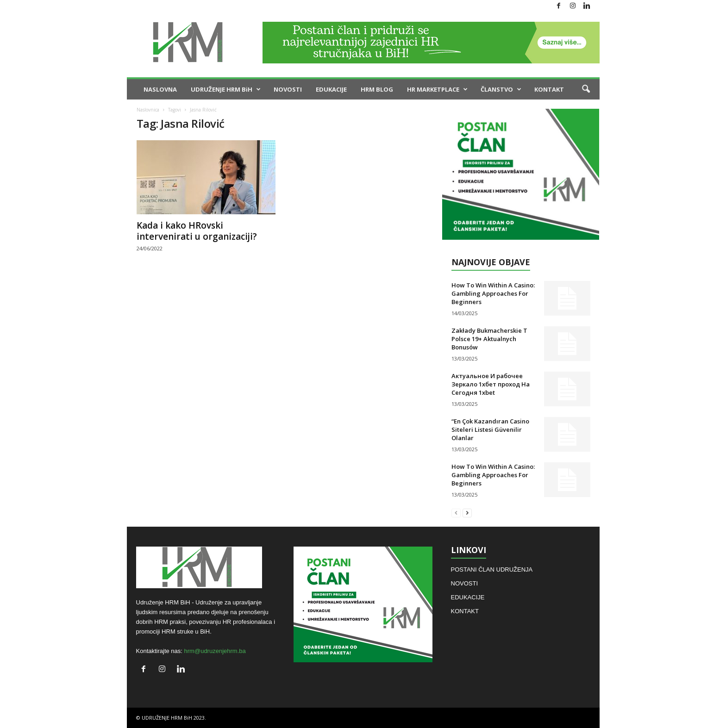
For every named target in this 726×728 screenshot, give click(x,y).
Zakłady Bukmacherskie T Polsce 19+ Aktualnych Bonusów (489, 339)
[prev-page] (456, 513)
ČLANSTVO (501, 89)
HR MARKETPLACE (437, 89)
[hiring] (521, 174)
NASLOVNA (160, 89)
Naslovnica (148, 110)
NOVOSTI (288, 89)
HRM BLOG (377, 89)
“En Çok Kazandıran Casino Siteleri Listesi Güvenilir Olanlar (490, 429)
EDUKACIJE (331, 89)
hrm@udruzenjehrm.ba (215, 651)
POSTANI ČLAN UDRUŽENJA (492, 569)
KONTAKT (549, 89)
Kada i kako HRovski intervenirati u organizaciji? (197, 231)
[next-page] (467, 513)
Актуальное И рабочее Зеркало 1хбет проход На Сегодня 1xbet (491, 384)
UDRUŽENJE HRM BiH (226, 89)
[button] (586, 89)
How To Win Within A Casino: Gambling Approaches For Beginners (493, 293)
